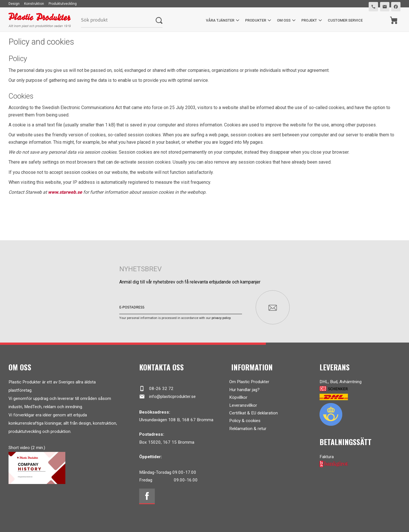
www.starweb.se (65, 192)
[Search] (159, 20)
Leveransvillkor (243, 405)
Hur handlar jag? (244, 390)
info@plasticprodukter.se (167, 397)
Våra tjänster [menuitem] (220, 20)
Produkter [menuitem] (256, 20)
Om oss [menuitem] (284, 20)
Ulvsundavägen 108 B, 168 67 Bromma (176, 420)
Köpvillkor (238, 397)
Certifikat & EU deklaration (253, 413)
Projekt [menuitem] (309, 20)
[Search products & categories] (118, 20)
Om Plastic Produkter (249, 382)
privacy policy (221, 318)
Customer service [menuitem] (345, 20)
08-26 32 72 (156, 389)
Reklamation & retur (248, 429)
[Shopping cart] (394, 20)
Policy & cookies (245, 421)
